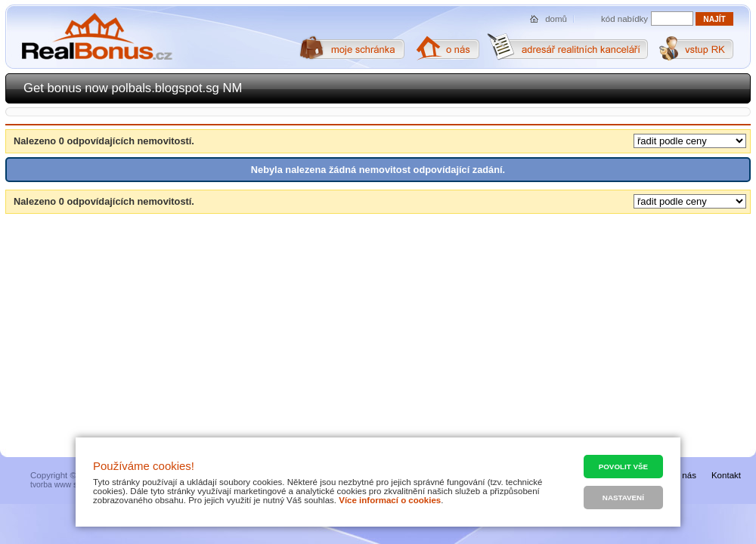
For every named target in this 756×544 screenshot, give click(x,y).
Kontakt (726, 475)
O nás (685, 475)
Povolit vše (623, 467)
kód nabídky (624, 19)
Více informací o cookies (390, 500)
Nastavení (623, 498)
